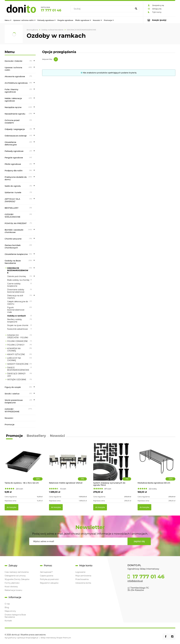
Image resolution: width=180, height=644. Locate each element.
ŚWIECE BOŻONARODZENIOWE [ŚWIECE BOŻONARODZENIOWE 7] (18, 369)
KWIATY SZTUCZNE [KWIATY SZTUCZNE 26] (16, 354)
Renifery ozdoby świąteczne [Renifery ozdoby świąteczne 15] (15, 321)
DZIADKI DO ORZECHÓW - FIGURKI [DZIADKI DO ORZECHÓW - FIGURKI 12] (18, 336)
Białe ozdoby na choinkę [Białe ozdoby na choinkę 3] (18, 280)
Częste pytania (47, 576)
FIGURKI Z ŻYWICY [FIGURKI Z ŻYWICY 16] (16, 345)
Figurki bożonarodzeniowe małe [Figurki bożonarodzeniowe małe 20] (16, 310)
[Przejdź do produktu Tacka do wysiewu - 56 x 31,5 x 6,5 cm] (24, 464)
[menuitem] (8, 20)
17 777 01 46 (51, 10)
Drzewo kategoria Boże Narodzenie (15, 616)
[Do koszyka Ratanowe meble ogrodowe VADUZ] (56, 507)
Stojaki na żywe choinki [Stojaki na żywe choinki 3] (18, 325)
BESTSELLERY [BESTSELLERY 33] (12, 208)
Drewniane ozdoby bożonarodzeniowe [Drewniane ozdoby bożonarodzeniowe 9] (16, 291)
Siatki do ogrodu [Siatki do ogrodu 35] (13, 186)
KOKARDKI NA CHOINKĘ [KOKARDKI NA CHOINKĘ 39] (14, 350)
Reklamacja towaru (13, 590)
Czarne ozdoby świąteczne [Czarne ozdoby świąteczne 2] (14, 285)
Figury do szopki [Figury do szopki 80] (13, 387)
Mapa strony (10, 611)
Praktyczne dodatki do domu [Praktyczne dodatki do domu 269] (16, 178)
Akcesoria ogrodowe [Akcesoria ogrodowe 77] (15, 76)
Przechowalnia (82, 579)
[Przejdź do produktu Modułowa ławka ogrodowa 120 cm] (157, 464)
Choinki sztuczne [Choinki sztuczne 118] (13, 239)
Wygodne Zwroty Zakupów (17, 579)
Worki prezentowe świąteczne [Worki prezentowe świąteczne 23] (14, 401)
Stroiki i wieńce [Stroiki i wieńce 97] (12, 394)
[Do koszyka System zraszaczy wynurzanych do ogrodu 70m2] (100, 507)
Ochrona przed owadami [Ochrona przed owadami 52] (12, 121)
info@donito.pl (135, 581)
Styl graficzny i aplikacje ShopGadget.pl (21, 638)
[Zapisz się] (139, 541)
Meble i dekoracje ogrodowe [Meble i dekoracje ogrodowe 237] (13, 100)
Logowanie (80, 572)
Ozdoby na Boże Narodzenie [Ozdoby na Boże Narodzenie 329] (13, 262)
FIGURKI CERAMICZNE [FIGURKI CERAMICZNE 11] (17, 341)
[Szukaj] (136, 9)
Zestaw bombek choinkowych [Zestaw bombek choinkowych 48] (13, 246)
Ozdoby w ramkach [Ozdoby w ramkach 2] (17, 316)
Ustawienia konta (83, 583)
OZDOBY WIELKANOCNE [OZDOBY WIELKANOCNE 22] (12, 216)
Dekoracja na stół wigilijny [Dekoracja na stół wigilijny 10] (15, 297)
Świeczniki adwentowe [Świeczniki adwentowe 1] (17, 329)
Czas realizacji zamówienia (17, 572)
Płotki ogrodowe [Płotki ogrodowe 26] (13, 164)
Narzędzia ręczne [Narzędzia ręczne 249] (13, 107)
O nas (7, 604)
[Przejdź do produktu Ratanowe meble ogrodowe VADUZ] (68, 464)
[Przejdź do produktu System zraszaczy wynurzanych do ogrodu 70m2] (112, 464)
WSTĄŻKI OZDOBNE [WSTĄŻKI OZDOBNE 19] (17, 380)
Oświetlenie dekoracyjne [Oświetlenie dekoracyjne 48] (11, 143)
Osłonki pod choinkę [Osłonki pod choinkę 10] (16, 276)
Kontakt (8, 621)
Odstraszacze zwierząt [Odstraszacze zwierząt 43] (16, 136)
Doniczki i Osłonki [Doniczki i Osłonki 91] (13, 61)
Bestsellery (36, 436)
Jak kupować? (46, 572)
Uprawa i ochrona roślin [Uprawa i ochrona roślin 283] (13, 69)
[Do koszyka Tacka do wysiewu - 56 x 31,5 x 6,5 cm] (12, 507)
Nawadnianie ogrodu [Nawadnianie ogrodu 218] (15, 114)
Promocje (10, 424)
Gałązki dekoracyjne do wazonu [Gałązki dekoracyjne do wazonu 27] (18, 303)
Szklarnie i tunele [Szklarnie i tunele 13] (13, 192)
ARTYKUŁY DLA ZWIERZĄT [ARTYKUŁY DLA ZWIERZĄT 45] (12, 200)
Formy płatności (12, 583)
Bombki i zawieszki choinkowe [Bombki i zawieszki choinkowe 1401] (14, 231)
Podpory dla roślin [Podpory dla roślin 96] (14, 171)
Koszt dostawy (11, 587)
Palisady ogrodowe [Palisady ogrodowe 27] (14, 151)
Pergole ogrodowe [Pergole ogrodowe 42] (14, 158)
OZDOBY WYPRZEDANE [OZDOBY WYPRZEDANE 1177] (12, 410)
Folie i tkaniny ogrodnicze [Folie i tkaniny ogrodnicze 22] (11, 91)
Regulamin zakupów (49, 583)
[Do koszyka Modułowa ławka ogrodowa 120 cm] (144, 507)
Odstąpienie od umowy (15, 576)
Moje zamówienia (83, 576)
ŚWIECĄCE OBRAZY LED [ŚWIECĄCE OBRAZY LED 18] (16, 375)
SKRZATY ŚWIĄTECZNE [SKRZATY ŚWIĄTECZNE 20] (18, 364)
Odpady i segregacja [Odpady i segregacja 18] (15, 129)
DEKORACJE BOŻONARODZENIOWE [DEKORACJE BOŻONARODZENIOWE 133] (18, 270)
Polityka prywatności (49, 579)
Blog (7, 607)
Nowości (9, 418)
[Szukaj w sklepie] (102, 9)
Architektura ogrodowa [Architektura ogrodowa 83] (16, 83)
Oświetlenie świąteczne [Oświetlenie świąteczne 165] (16, 254)
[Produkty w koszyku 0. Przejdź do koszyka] (159, 20)
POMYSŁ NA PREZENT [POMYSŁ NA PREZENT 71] (16, 223)
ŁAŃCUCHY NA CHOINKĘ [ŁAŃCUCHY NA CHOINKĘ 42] (14, 359)
